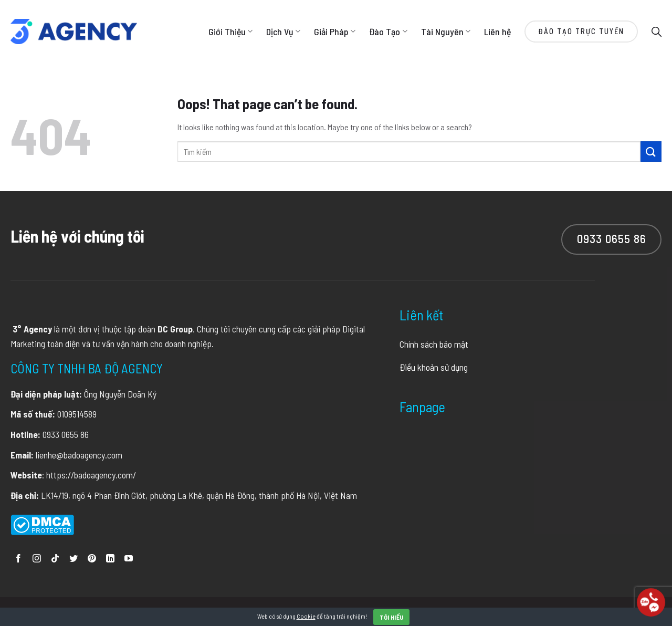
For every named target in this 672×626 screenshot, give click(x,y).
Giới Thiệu (230, 32)
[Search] (657, 31)
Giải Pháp (335, 32)
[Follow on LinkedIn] (110, 559)
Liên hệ (497, 32)
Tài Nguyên (446, 32)
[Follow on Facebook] (18, 559)
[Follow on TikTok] (55, 559)
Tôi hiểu (392, 617)
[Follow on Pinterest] (92, 559)
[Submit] (651, 152)
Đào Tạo (388, 32)
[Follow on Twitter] (73, 559)
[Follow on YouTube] (129, 559)
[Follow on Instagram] (37, 559)
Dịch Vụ (283, 32)
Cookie (306, 616)
